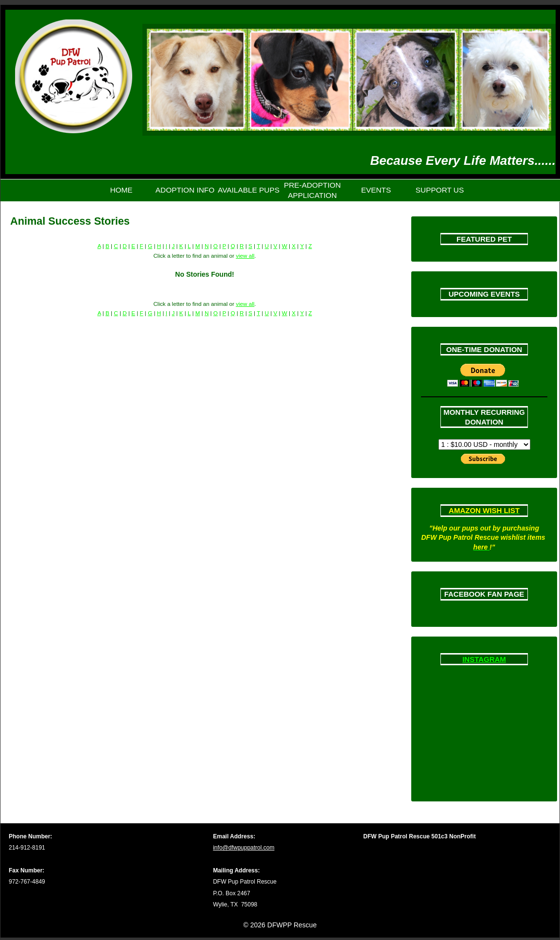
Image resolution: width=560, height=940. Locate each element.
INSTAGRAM (484, 659)
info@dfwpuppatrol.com (244, 848)
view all (245, 256)
